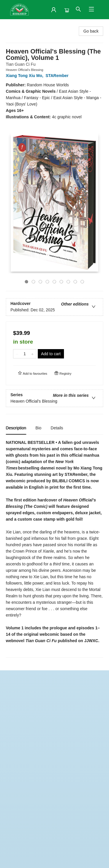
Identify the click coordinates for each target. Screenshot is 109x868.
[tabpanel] (54, 548)
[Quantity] (25, 354)
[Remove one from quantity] (17, 354)
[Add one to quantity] (32, 354)
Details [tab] (57, 428)
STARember (58, 76)
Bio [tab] (38, 428)
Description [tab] (16, 428)
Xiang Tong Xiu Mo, (26, 76)
